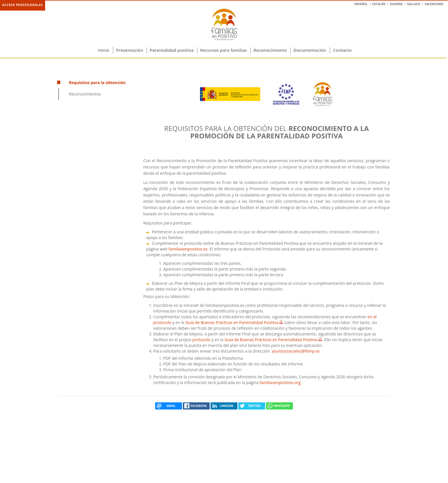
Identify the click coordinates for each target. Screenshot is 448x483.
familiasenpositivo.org (280, 382)
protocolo (201, 340)
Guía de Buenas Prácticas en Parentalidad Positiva (232, 322)
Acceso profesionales (23, 5)
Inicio (104, 50)
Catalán (379, 4)
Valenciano (434, 4)
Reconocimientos (85, 94)
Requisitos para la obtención (97, 83)
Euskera (396, 4)
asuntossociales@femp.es (296, 351)
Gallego (414, 4)
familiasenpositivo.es (188, 249)
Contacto (342, 50)
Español (361, 4)
